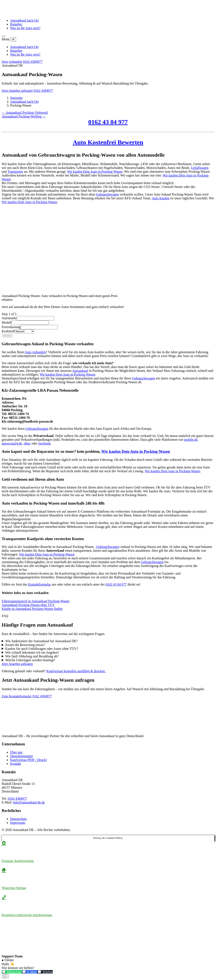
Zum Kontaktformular (17, 696)
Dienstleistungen (22, 756)
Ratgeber (16, 24)
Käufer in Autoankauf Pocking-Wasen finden (32, 609)
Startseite (16, 98)
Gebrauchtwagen (107, 194)
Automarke (9, 318)
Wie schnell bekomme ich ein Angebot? (32, 652)
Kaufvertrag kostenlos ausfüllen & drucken (76, 671)
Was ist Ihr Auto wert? (25, 28)
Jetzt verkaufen (12, 62)
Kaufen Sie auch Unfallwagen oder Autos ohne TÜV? (42, 649)
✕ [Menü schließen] (13, 39)
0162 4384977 (33, 62)
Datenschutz (18, 819)
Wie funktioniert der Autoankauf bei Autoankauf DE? (41, 641)
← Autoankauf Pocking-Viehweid (25, 113)
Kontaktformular (39, 584)
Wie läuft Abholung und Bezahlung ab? (32, 656)
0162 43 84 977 (108, 122)
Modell (7, 322)
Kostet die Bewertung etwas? (25, 645)
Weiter (7, 336)
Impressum (18, 823)
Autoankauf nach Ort (24, 20)
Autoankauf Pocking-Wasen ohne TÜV (28, 605)
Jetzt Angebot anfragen (17, 91)
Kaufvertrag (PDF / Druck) (28, 760)
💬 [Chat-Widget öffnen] (5, 976)
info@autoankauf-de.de (29, 802)
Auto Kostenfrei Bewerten (108, 142)
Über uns (16, 752)
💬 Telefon (45, 972)
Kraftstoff (8, 331)
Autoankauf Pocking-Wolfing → (24, 116)
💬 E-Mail (30, 972)
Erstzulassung (11, 327)
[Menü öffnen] (3, 36)
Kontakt (16, 764)
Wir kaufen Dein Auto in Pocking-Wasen (95, 172)
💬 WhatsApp (12, 972)
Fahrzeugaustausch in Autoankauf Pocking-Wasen (36, 601)
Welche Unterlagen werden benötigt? (30, 660)
